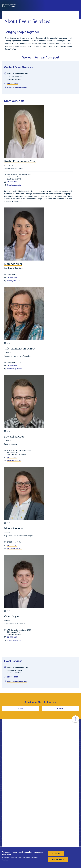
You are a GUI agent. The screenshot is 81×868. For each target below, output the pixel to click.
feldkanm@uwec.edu (15, 548)
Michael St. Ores (14, 437)
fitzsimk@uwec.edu (14, 185)
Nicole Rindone (13, 528)
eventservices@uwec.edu (17, 88)
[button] (75, 719)
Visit (21, 708)
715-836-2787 (12, 545)
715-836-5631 (12, 83)
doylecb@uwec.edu (14, 640)
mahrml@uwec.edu (14, 281)
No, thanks (58, 860)
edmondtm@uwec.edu (15, 369)
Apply (60, 708)
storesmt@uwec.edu (14, 460)
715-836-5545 (12, 366)
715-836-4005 (12, 278)
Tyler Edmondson (19, 349)
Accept (56, 853)
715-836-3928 (12, 457)
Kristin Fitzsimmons (20, 161)
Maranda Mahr (13, 264)
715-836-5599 (12, 182)
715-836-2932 (12, 637)
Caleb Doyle (11, 616)
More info (5, 860)
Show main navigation (77, 6)
